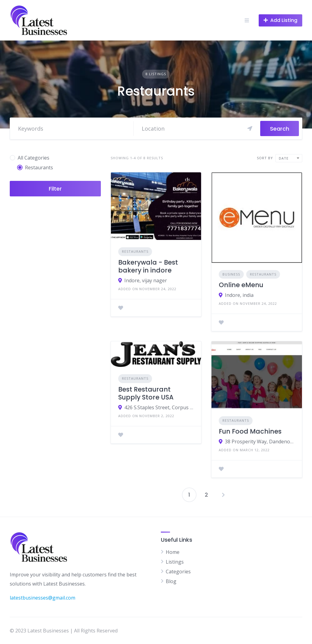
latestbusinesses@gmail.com (43, 598)
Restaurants (135, 251)
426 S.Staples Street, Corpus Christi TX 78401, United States (159, 407)
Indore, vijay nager (146, 280)
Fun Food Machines (250, 431)
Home (173, 552)
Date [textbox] (284, 158)
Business (231, 274)
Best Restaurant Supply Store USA (146, 393)
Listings (175, 562)
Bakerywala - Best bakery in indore (148, 266)
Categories (178, 572)
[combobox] (289, 158)
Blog (171, 581)
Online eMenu (241, 285)
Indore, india (239, 295)
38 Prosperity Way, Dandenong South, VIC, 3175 (260, 442)
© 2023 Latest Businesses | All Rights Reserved (64, 631)
